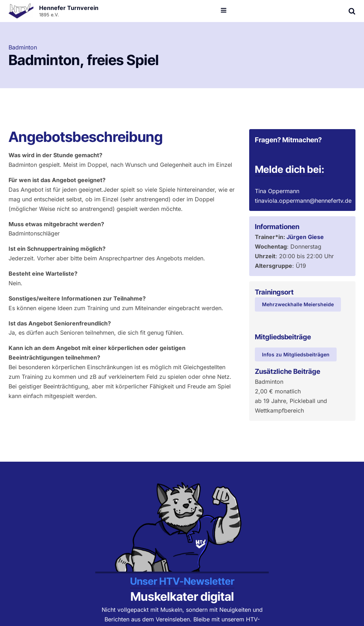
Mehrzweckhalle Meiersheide (298, 304)
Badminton (23, 47)
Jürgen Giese (305, 237)
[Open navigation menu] (224, 11)
